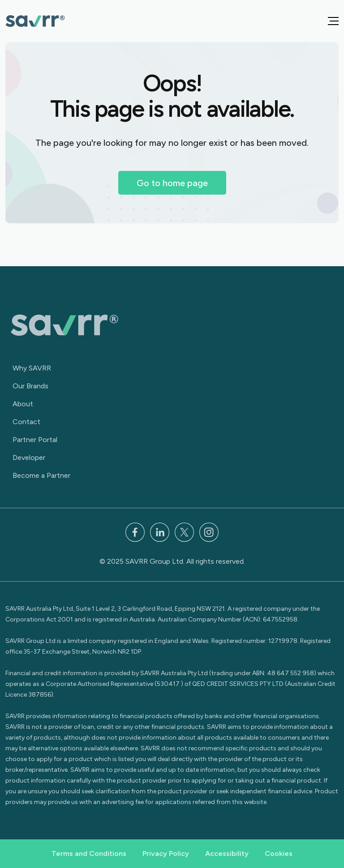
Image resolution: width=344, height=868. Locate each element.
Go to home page (172, 183)
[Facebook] (135, 532)
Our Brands (30, 386)
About (23, 404)
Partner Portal (35, 440)
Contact (26, 422)
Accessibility (227, 853)
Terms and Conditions (89, 853)
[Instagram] (209, 532)
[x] (184, 532)
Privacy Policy (166, 853)
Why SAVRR (32, 368)
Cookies (279, 853)
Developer (29, 457)
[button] (333, 21)
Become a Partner (41, 475)
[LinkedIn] (160, 532)
